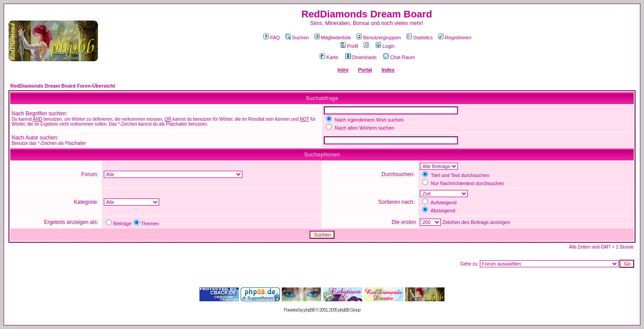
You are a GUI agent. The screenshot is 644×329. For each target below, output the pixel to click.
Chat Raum (399, 57)
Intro (343, 70)
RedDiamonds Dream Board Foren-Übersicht (63, 86)
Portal (365, 70)
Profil (349, 46)
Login (385, 46)
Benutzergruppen (379, 38)
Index (388, 70)
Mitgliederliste (333, 38)
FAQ (272, 38)
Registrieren (455, 38)
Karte (329, 57)
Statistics (420, 38)
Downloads (361, 57)
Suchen (297, 38)
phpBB (309, 310)
